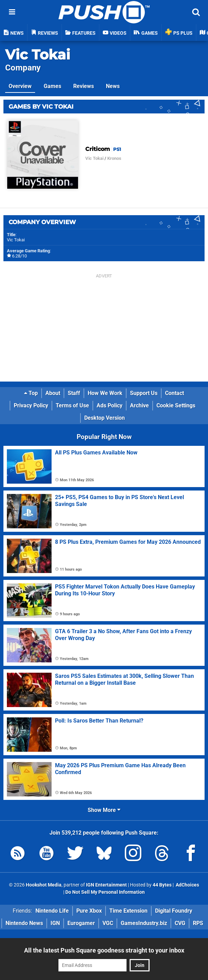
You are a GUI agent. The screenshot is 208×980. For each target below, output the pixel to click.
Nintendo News (24, 923)
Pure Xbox (89, 911)
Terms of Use (72, 405)
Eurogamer (81, 923)
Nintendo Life (52, 911)
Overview (20, 86)
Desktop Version (105, 418)
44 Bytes (162, 885)
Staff (74, 393)
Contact (174, 393)
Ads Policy (110, 405)
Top (31, 393)
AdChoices (187, 885)
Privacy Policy (31, 405)
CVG (180, 923)
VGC (108, 923)
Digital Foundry (174, 911)
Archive (139, 405)
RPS (198, 923)
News (113, 86)
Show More (104, 810)
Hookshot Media (44, 885)
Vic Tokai (38, 54)
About (53, 393)
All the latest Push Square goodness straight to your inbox (104, 950)
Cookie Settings (176, 405)
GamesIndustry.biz (144, 923)
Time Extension (128, 911)
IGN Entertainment (106, 885)
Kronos (114, 158)
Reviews (84, 86)
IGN (55, 923)
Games (52, 86)
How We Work (105, 393)
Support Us (144, 393)
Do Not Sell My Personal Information (105, 892)
